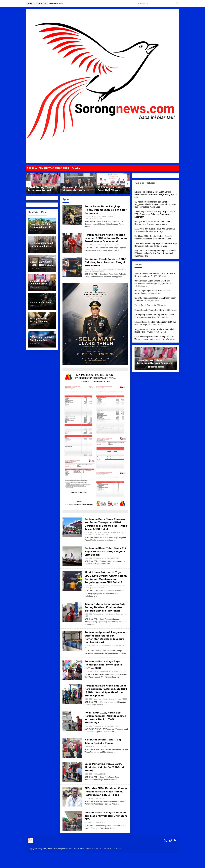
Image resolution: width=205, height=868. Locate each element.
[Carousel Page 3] (156, 367)
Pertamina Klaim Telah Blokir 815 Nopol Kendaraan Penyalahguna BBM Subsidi (104, 557)
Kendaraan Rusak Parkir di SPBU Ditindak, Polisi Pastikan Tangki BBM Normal (105, 265)
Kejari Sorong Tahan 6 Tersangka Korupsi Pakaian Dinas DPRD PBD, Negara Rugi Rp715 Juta (42, 189)
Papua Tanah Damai (144, 305)
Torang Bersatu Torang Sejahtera (149, 310)
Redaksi (117, 864)
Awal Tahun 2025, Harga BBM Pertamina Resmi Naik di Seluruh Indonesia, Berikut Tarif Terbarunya (106, 730)
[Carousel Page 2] (152, 367)
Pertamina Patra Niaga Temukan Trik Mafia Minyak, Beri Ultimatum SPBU (104, 831)
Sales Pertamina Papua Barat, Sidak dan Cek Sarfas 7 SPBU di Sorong (106, 780)
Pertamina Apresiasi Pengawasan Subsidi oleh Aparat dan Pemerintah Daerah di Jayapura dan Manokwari (106, 650)
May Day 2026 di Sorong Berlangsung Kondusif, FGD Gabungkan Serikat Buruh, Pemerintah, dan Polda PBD (156, 253)
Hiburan (96, 684)
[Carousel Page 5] (163, 367)
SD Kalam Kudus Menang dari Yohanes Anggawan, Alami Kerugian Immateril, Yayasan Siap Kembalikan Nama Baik (77, 189)
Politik (124, 539)
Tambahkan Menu (56, 4)
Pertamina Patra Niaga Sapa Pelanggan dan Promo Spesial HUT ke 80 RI (105, 677)
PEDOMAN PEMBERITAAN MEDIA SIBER (93, 864)
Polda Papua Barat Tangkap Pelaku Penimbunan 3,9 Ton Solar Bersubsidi (103, 210)
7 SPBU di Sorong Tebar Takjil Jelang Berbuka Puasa (105, 754)
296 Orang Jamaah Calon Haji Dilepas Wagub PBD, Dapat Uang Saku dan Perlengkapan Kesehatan (113, 189)
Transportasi (118, 272)
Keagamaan (97, 712)
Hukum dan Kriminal (93, 216)
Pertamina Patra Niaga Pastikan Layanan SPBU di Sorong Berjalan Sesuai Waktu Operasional (106, 240)
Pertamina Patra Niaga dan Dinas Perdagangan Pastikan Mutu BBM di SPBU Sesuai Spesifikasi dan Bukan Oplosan (105, 703)
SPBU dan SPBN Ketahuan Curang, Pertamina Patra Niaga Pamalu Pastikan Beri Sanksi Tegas (105, 806)
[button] (177, 4)
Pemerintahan (107, 216)
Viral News (89, 541)
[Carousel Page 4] (159, 367)
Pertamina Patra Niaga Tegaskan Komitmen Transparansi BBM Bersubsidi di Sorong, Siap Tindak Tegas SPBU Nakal (106, 528)
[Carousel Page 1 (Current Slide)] (149, 367)
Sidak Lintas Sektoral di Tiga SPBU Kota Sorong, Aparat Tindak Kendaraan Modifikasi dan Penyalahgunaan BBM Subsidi (104, 585)
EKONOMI (88, 248)
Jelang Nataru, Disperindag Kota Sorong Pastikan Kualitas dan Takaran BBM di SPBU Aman (105, 618)
